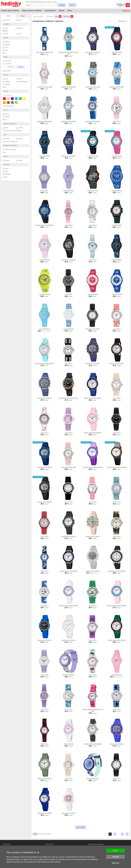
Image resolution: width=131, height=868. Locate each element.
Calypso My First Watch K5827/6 (69, 398)
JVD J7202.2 (45, 606)
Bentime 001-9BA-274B (93, 87)
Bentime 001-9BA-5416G (93, 121)
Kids (5, 31)
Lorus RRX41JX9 (117, 675)
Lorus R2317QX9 (93, 191)
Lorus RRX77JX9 (93, 156)
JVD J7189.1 (45, 709)
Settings (115, 857)
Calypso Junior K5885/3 (45, 467)
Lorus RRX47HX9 (44, 294)
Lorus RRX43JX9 (69, 191)
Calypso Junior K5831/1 (69, 813)
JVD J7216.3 (69, 778)
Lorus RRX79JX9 (117, 52)
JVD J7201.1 (93, 225)
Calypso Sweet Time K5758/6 (117, 571)
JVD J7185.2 (45, 536)
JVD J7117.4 (45, 433)
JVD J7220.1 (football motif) (45, 52)
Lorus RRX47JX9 (69, 329)
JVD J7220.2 (45, 744)
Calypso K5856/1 (69, 744)
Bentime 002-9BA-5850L (117, 87)
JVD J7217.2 (117, 778)
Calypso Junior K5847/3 (45, 640)
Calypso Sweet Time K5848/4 (117, 640)
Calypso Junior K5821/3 (69, 536)
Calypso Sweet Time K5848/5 (93, 398)
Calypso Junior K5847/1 (117, 363)
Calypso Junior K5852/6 (69, 260)
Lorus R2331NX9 (93, 294)
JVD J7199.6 (45, 675)
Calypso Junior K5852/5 (69, 156)
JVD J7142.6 (93, 675)
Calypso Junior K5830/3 (93, 536)
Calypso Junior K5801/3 (117, 744)
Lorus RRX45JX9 (117, 260)
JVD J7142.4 (93, 640)
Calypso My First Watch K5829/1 (69, 606)
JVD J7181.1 (69, 502)
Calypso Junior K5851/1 (69, 640)
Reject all (115, 863)
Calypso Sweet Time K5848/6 (69, 571)
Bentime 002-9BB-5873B (45, 121)
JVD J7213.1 (69, 709)
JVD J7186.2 (69, 294)
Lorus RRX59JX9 (117, 225)
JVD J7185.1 (45, 191)
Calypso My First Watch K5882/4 (117, 467)
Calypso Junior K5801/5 (45, 398)
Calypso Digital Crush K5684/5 (44, 225)
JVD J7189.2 (69, 225)
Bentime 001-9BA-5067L (69, 87)
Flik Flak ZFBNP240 (69, 675)
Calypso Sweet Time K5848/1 (93, 433)
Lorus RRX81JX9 (117, 156)
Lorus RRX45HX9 (117, 191)
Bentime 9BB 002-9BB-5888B (93, 744)
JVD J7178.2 (93, 502)
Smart (23, 16)
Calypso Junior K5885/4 (45, 502)
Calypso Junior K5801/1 (93, 571)
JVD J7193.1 (69, 363)
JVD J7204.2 (93, 606)
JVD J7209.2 (117, 709)
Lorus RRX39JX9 (45, 329)
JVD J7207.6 (117, 121)
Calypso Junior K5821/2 (45, 778)
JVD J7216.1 (69, 433)
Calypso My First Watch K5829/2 (117, 606)
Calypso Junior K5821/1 (93, 52)
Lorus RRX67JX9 (45, 260)
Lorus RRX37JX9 (45, 156)
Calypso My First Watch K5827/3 (45, 363)
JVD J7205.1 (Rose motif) (45, 87)
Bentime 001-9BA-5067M (69, 121)
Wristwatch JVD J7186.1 (93, 329)
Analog (6, 139)
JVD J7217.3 (117, 433)
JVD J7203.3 (117, 536)
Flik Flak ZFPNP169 (93, 778)
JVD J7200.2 (117, 398)
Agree (115, 851)
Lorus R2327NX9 (117, 294)
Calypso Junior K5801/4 (93, 363)
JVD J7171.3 (117, 502)
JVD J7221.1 (45, 571)
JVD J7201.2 (117, 329)
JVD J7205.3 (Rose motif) (69, 467)
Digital (19, 139)
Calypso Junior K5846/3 (45, 813)
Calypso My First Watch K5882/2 (93, 467)
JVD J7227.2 (93, 260)
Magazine (126, 11)
